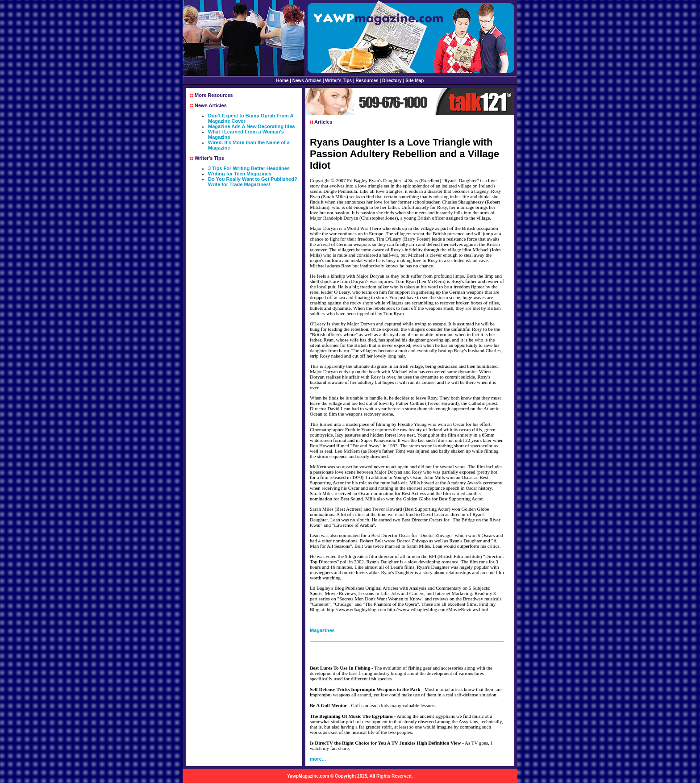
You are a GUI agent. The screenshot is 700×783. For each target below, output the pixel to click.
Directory (392, 81)
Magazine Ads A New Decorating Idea (251, 126)
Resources (367, 81)
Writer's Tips (338, 81)
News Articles (307, 81)
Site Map (415, 81)
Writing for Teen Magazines (240, 174)
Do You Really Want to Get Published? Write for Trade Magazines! (253, 182)
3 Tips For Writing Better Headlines (249, 168)
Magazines (322, 630)
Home (283, 81)
